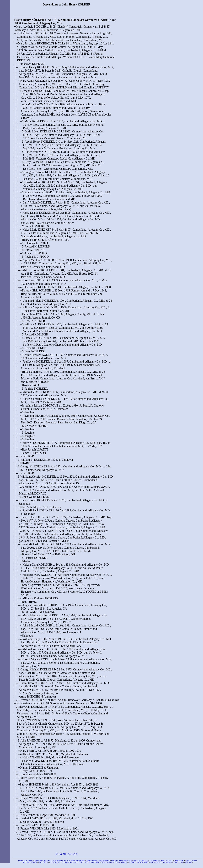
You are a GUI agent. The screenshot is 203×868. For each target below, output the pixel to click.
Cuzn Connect (104, 861)
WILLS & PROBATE (30, 863)
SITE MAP (189, 863)
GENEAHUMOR (143, 863)
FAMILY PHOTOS (126, 861)
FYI (69, 861)
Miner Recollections (78, 861)
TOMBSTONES (191, 861)
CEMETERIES (179, 861)
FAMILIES (114, 861)
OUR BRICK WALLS (26, 861)
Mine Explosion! (92, 861)
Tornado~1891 (94, 863)
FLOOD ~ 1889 (82, 863)
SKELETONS (43, 863)
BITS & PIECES (156, 863)
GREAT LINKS (178, 863)
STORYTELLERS (107, 863)
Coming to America (69, 863)
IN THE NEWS (55, 863)
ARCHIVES (167, 863)
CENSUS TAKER (121, 863)
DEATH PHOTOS (166, 861)
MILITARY (137, 861)
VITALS (145, 861)
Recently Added (40, 861)
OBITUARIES (154, 861)
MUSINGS (132, 863)
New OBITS (51, 861)
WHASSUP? (61, 861)
